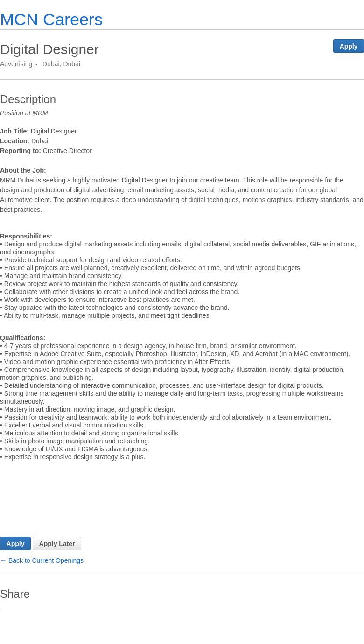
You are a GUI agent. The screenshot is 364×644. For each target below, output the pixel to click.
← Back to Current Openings (42, 593)
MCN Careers (51, 19)
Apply (349, 46)
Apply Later (57, 576)
